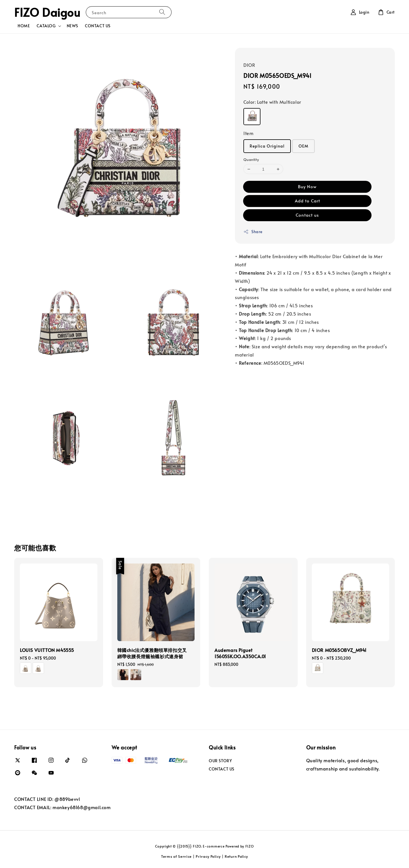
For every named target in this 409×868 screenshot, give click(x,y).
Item (248, 133)
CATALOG (46, 26)
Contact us (307, 215)
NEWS (72, 26)
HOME (24, 26)
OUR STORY (220, 761)
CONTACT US (98, 26)
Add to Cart (307, 201)
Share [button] (253, 232)
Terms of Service (176, 856)
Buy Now (307, 186)
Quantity (251, 159)
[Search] (162, 12)
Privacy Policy (208, 856)
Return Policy (236, 856)
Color (272, 102)
